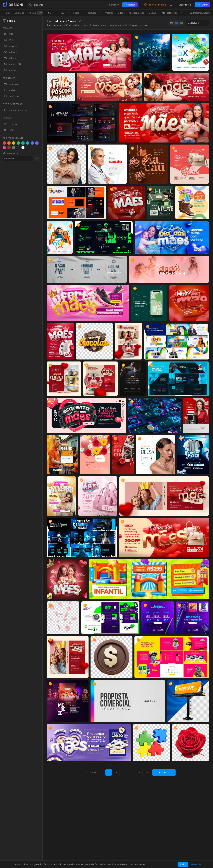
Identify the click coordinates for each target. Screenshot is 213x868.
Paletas (36, 13)
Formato (114, 5)
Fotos (79, 13)
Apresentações (137, 13)
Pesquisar (130, 5)
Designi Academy (200, 13)
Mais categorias (172, 13)
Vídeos (121, 13)
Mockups (153, 13)
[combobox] (197, 23)
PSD (51, 13)
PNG (65, 13)
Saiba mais (196, 864)
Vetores (109, 13)
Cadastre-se (185, 5)
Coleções (20, 13)
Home (8, 13)
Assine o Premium (155, 5)
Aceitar (183, 864)
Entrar (203, 5)
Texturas (95, 13)
